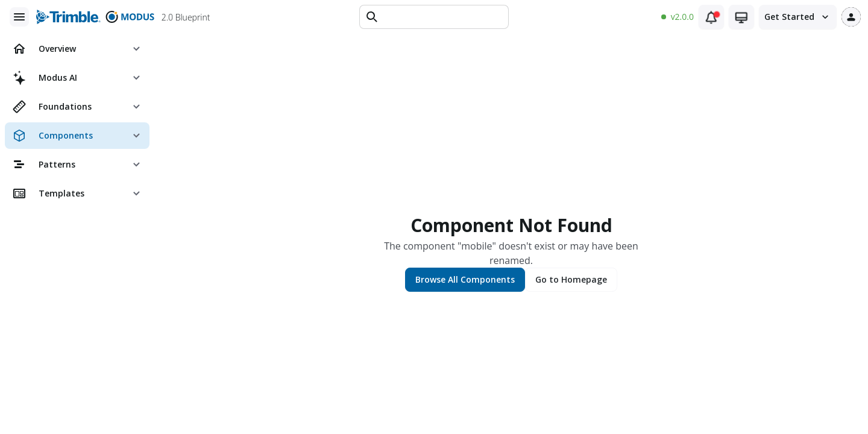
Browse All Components (465, 279)
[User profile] (851, 17)
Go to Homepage (571, 279)
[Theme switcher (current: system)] (741, 17)
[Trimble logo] (68, 17)
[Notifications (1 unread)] (711, 17)
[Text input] (442, 17)
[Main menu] (19, 17)
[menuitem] (77, 49)
